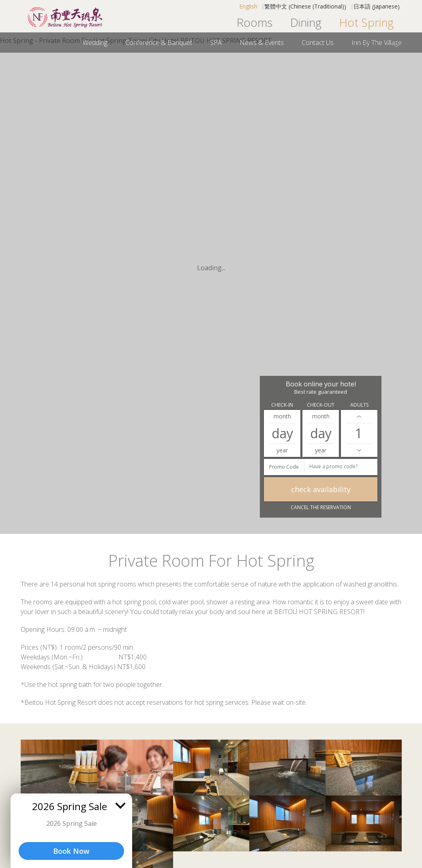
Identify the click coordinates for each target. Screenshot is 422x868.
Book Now (71, 851)
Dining (306, 22)
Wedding (95, 43)
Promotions (372, 43)
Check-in (282, 405)
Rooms (255, 22)
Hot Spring (366, 22)
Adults (359, 405)
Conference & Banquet (159, 43)
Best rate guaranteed (321, 392)
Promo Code (284, 467)
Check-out (321, 405)
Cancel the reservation (321, 507)
